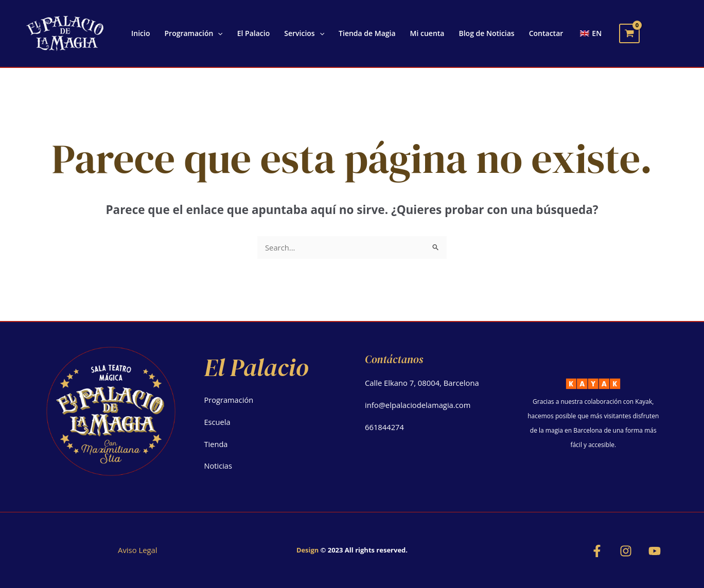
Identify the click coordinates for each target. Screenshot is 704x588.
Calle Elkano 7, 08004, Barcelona (423, 383)
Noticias (219, 466)
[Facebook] (597, 551)
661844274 (385, 427)
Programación (230, 400)
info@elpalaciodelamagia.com (419, 405)
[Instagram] (626, 551)
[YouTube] (655, 551)
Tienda (216, 444)
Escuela (218, 422)
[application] (218, 33)
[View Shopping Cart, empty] (629, 33)
